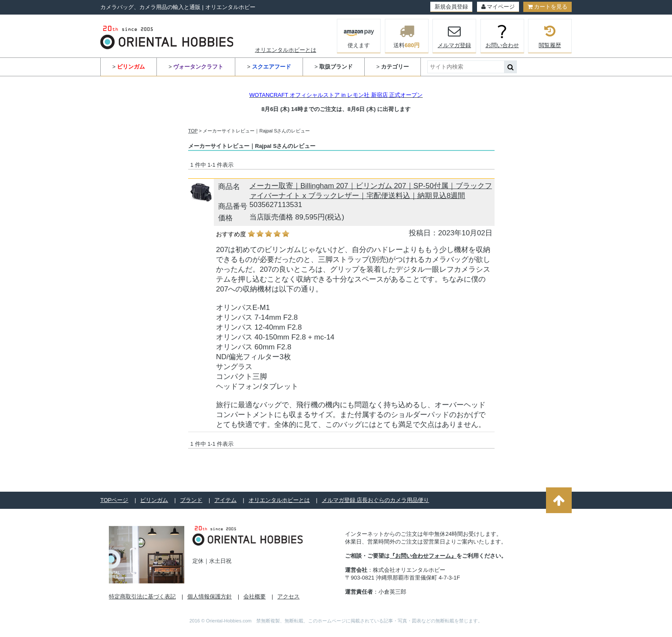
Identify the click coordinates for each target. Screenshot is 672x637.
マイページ (498, 7)
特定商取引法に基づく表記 (142, 596)
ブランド (191, 500)
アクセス (288, 596)
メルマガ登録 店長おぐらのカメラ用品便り (376, 500)
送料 (407, 36)
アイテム (225, 500)
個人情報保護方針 (210, 596)
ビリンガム (154, 500)
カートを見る (547, 7)
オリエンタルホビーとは (286, 50)
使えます (359, 35)
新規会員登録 (451, 7)
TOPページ (114, 500)
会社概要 (255, 596)
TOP (193, 131)
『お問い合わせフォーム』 (423, 556)
